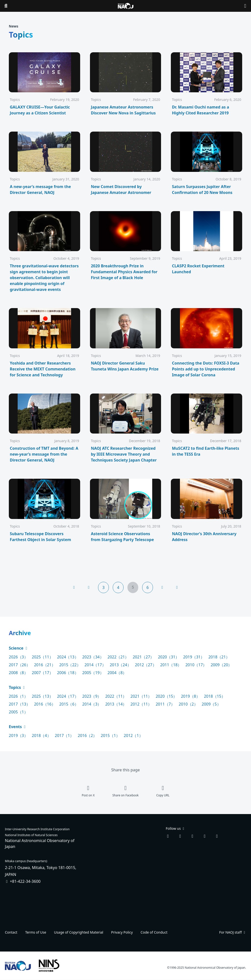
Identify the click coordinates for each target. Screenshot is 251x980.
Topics (17, 687)
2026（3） (18, 657)
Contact (11, 932)
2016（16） (45, 704)
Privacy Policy (122, 932)
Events (18, 727)
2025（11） (43, 657)
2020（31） (169, 657)
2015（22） (70, 665)
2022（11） (116, 696)
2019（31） (194, 657)
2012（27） (146, 665)
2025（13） (43, 696)
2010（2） (188, 704)
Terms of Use (36, 932)
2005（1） (18, 712)
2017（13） (19, 704)
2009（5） (211, 704)
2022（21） (118, 657)
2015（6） (69, 704)
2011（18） (171, 665)
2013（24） (120, 665)
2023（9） (92, 696)
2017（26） (19, 665)
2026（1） (18, 696)
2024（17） (68, 696)
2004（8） (117, 673)
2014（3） (92, 704)
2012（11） (141, 704)
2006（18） (68, 673)
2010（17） (196, 665)
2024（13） (68, 657)
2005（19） (93, 673)
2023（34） (93, 657)
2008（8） (18, 673)
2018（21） (219, 657)
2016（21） (45, 665)
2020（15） (166, 696)
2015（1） (110, 735)
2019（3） (18, 735)
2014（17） (95, 665)
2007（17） (43, 673)
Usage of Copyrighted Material (79, 932)
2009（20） (221, 665)
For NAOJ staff (233, 932)
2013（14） (116, 704)
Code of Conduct (154, 932)
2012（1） (133, 735)
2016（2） (87, 735)
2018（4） (41, 735)
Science (19, 648)
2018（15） (215, 696)
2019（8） (190, 696)
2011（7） (165, 704)
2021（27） (143, 657)
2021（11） (141, 696)
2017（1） (64, 735)
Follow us (175, 828)
